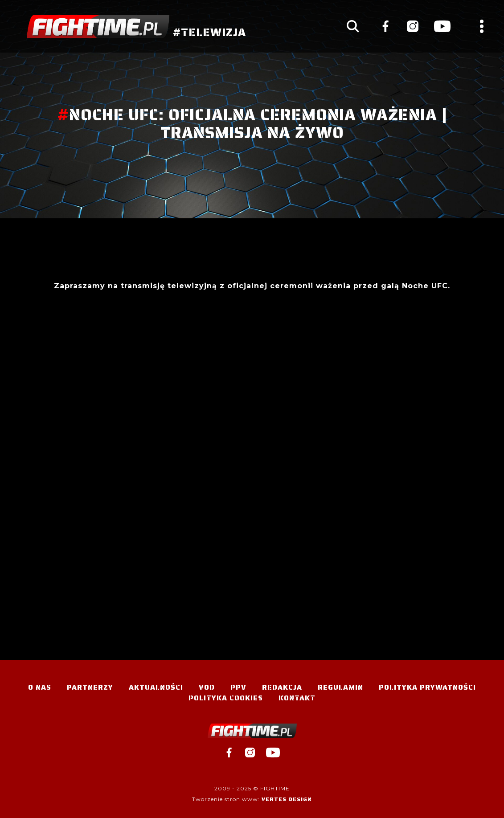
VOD (207, 687)
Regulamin (340, 687)
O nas (40, 687)
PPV (238, 687)
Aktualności (156, 687)
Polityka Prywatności (427, 687)
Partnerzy (90, 687)
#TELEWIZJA (136, 27)
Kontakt (297, 698)
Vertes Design (287, 799)
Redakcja (282, 687)
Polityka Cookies (226, 698)
